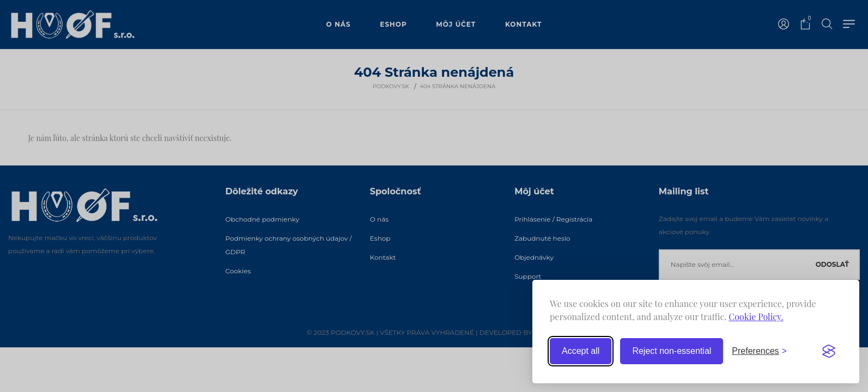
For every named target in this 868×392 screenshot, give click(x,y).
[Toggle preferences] (759, 351)
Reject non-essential (672, 351)
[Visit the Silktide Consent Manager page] (829, 351)
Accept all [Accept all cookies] (581, 351)
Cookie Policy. (756, 317)
